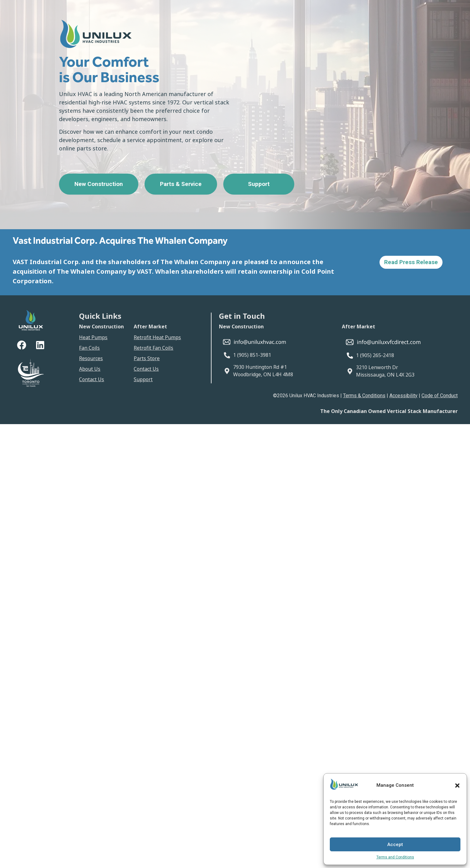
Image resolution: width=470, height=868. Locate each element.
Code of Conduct (440, 396)
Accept (395, 845)
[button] (457, 786)
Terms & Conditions (364, 396)
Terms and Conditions (395, 857)
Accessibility (403, 396)
